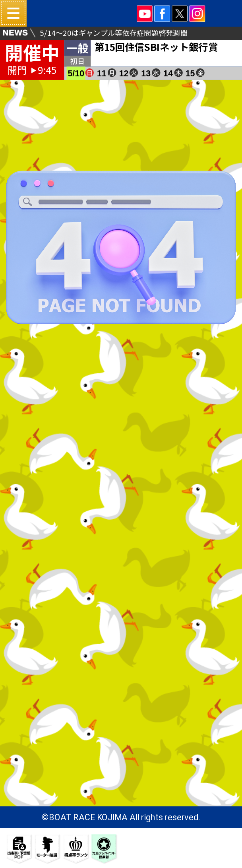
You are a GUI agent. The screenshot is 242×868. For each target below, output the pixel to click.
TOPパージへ (121, 370)
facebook (162, 14)
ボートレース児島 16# (83, 13)
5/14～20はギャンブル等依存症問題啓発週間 (113, 33)
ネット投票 (226, 25)
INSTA (197, 14)
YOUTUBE (145, 14)
